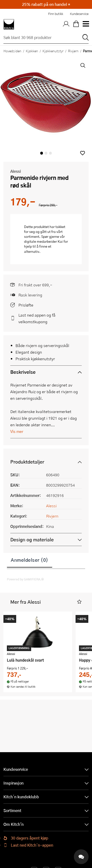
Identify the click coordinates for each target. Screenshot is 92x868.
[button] (83, 153)
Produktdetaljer (27, 462)
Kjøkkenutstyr (53, 51)
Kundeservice (79, 14)
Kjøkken (32, 51)
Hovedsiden (12, 51)
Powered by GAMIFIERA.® (25, 579)
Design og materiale (32, 540)
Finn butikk (56, 14)
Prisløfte (26, 305)
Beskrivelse (23, 372)
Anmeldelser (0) (30, 560)
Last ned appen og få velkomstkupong (37, 318)
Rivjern (73, 51)
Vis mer (17, 431)
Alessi (16, 171)
